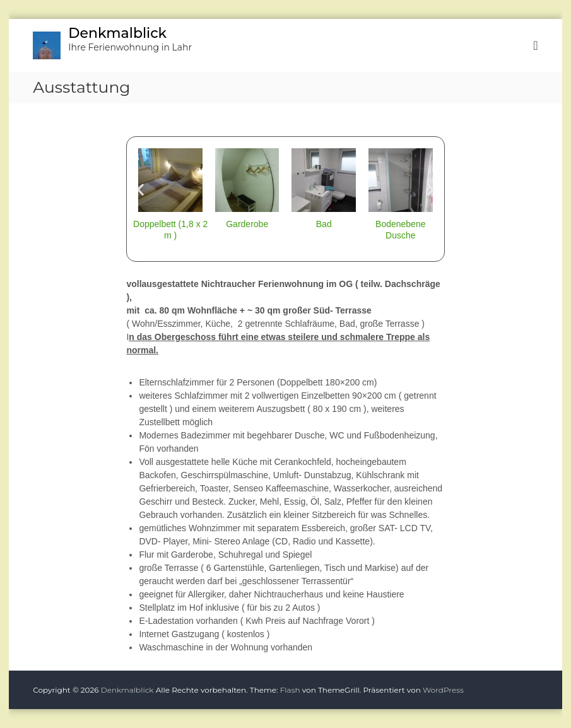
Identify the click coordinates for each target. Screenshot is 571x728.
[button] (140, 190)
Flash (290, 690)
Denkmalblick (117, 33)
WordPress (443, 690)
